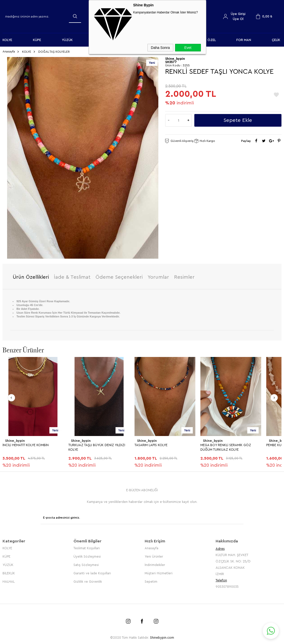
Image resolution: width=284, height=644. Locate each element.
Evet (188, 48)
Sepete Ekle (238, 120)
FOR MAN (244, 40)
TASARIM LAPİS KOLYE (151, 445)
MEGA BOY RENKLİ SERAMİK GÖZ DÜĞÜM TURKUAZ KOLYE (226, 447)
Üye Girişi (238, 14)
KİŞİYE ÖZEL (207, 40)
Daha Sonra (160, 48)
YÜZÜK (67, 40)
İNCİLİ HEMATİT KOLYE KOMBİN (26, 445)
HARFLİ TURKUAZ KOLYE (21, 557)
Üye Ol (238, 19)
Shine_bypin (15, 441)
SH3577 (171, 62)
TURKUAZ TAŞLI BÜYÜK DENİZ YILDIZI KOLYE (97, 447)
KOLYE (7, 40)
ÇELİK (276, 40)
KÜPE (37, 40)
